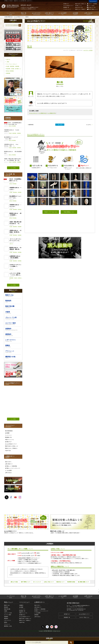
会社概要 (75, 14)
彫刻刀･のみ (7, 605)
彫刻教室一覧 (8, 437)
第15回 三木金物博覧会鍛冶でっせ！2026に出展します (13, 124)
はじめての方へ (37, 14)
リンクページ (8, 435)
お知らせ (8, 59)
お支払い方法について (49, 582)
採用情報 (36, 615)
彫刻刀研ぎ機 (7, 609)
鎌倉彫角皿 (31, 125)
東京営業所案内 (9, 431)
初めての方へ (8, 462)
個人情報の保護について (83, 582)
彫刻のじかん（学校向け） (12, 448)
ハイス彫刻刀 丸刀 (42, 113)
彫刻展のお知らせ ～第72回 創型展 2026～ (13, 153)
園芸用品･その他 (8, 626)
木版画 (6, 611)
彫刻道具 (6, 607)
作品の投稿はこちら (69, 212)
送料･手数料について (26, 582)
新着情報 (8, 73)
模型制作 (6, 619)
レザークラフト (8, 620)
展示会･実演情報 (10, 71)
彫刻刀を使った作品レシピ (12, 446)
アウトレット (7, 624)
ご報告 (8, 62)
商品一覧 (24, 14)
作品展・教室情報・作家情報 (13, 66)
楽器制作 (6, 617)
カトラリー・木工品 (88, 50)
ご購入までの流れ (14, 582)
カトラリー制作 (8, 615)
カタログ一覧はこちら (84, 617)
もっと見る (13, 168)
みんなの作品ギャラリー (11, 444)
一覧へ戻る (60, 125)
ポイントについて (37, 582)
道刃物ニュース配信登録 (11, 466)
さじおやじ (89, 125)
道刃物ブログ (8, 442)
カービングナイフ (33, 113)
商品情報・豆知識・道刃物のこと (14, 69)
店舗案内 (21, 605)
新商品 (6, 622)
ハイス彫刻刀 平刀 (51, 113)
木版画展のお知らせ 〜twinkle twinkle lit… (13, 132)
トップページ (11, 14)
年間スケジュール (9, 440)
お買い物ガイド (49, 14)
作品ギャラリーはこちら (51, 212)
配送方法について (60, 582)
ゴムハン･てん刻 (8, 613)
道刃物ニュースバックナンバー (13, 468)
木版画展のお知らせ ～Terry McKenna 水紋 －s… (13, 146)
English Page (8, 450)
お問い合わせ (88, 14)
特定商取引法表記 (71, 582)
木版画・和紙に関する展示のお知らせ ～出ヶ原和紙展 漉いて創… (13, 161)
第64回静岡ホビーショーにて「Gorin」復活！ (13, 139)
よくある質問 (62, 14)
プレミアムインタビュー (12, 64)
